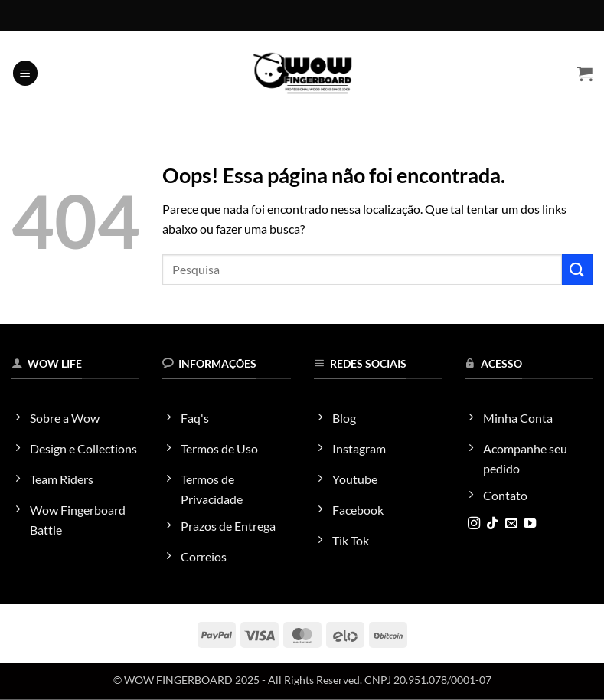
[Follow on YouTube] (530, 524)
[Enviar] (577, 269)
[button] (25, 73)
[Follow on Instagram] (474, 524)
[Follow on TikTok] (492, 524)
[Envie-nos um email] (511, 524)
